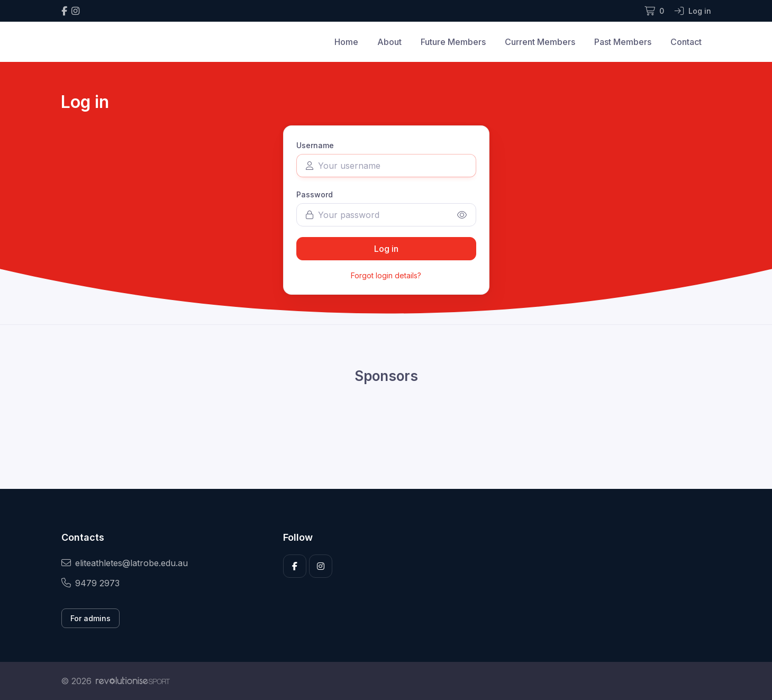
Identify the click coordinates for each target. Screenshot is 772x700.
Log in (386, 249)
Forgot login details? (386, 275)
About (389, 42)
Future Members (453, 42)
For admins (90, 618)
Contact (686, 42)
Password (315, 194)
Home (346, 42)
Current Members (540, 42)
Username (315, 145)
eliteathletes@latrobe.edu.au (125, 563)
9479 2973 (90, 583)
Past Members (623, 42)
